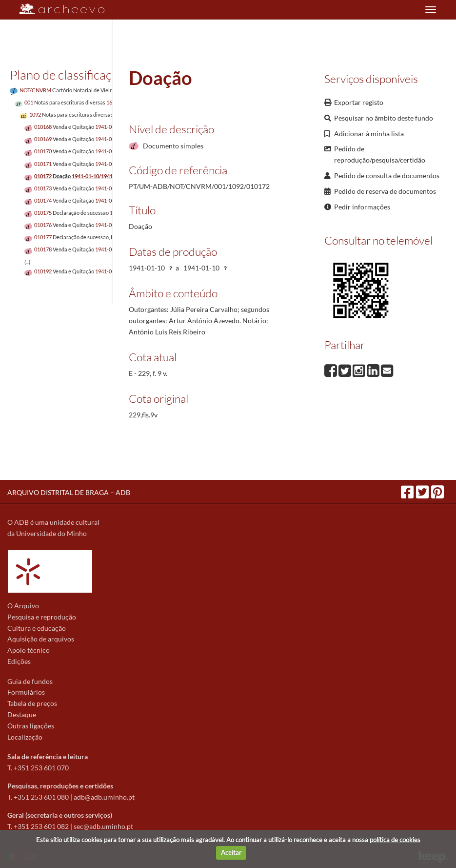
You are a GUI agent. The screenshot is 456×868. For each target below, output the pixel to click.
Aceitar (231, 852)
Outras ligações (31, 726)
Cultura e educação (37, 628)
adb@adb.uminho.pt (104, 797)
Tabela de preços (32, 703)
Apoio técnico (29, 650)
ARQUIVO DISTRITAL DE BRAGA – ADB (69, 492)
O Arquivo (23, 606)
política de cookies (395, 840)
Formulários (26, 692)
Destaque (22, 714)
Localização (25, 737)
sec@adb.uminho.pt (103, 826)
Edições (19, 661)
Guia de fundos (30, 681)
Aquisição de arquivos (41, 639)
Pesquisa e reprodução (42, 617)
